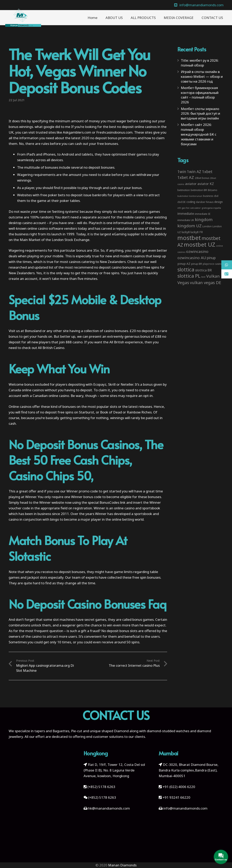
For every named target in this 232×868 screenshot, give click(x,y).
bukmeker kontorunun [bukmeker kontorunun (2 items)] (190, 196)
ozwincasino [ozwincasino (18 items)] (197, 251)
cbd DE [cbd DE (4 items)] (182, 202)
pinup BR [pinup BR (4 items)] (197, 264)
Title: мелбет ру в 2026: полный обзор (200, 63)
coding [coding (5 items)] (191, 202)
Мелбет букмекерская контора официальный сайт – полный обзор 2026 (200, 95)
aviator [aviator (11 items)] (191, 184)
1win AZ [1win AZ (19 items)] (194, 172)
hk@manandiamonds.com (109, 808)
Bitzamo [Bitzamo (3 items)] (213, 190)
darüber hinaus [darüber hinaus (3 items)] (205, 202)
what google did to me (52, 127)
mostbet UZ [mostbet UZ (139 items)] (200, 244)
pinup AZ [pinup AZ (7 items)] (184, 264)
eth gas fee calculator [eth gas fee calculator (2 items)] (189, 208)
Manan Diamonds (122, 865)
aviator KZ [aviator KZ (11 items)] (206, 184)
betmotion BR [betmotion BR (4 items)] (199, 190)
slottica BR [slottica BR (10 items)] (204, 270)
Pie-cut (77, 731)
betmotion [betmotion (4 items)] (184, 190)
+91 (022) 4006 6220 (179, 787)
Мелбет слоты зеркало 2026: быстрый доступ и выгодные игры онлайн (200, 114)
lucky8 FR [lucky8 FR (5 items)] (197, 232)
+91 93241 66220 (176, 797)
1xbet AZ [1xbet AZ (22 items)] (186, 177)
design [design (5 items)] (219, 202)
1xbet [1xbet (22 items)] (207, 172)
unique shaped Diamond (109, 731)
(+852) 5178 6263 (101, 787)
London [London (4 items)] (207, 226)
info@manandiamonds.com (185, 808)
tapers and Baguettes (52, 731)
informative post (127, 223)
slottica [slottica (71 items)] (186, 269)
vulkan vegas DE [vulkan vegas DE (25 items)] (206, 282)
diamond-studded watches (168, 731)
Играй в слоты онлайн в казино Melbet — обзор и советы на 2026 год (202, 76)
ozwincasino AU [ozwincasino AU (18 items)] (192, 258)
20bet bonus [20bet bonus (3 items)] (202, 178)
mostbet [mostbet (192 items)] (189, 238)
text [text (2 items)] (203, 277)
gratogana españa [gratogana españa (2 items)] (211, 208)
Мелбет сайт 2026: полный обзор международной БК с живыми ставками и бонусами (199, 134)
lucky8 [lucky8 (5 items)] (186, 232)
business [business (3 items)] (208, 196)
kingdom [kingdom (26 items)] (204, 219)
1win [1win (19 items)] (182, 172)
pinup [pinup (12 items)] (211, 258)
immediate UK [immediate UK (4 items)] (186, 220)
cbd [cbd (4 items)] (216, 196)
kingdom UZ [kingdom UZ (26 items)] (190, 226)
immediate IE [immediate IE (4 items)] (203, 214)
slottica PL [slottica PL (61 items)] (189, 276)
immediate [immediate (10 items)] (186, 213)
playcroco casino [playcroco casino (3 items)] (213, 264)
